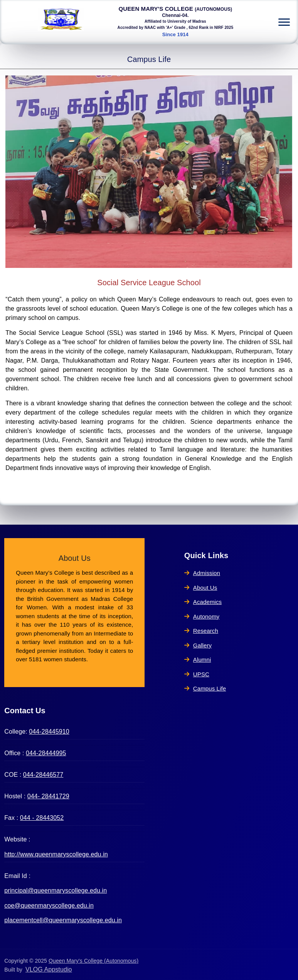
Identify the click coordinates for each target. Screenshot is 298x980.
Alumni (198, 660)
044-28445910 (49, 732)
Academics (203, 602)
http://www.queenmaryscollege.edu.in (56, 854)
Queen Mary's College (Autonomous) (93, 961)
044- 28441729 (48, 796)
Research (201, 631)
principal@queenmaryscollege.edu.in (56, 891)
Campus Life (205, 688)
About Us (201, 588)
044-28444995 (46, 753)
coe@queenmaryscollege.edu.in (49, 906)
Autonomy (202, 616)
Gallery (198, 645)
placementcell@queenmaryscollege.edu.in (63, 920)
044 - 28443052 (42, 818)
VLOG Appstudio (49, 969)
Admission (202, 573)
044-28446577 (43, 775)
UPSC (197, 674)
